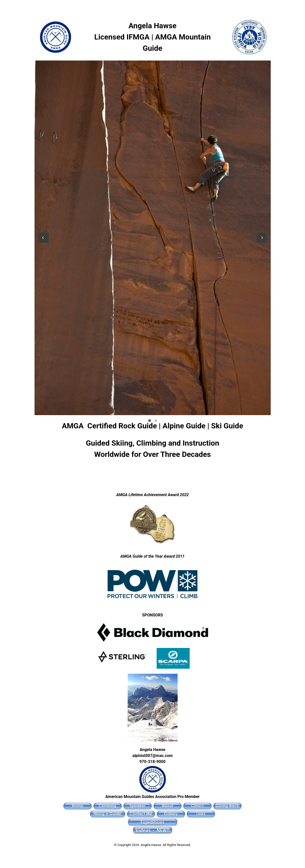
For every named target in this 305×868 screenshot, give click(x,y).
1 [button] (150, 421)
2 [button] (156, 421)
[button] (44, 238)
